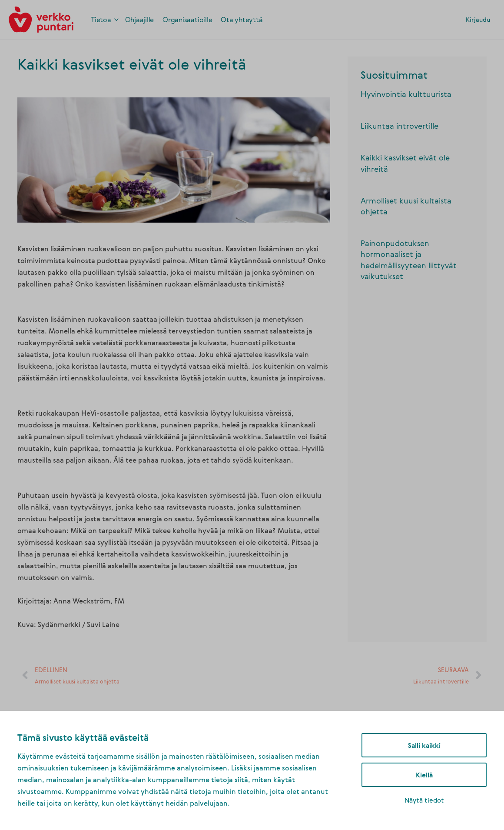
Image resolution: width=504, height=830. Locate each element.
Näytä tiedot (424, 800)
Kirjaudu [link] (478, 19)
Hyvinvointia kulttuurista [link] (406, 94)
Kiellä (424, 775)
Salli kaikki (424, 745)
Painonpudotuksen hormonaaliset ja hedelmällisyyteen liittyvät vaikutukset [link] (409, 260)
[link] (41, 18)
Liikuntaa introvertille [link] (400, 126)
